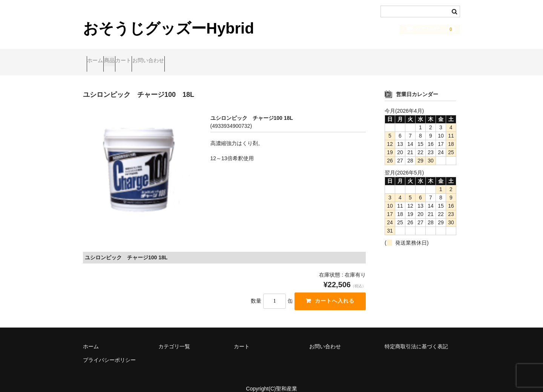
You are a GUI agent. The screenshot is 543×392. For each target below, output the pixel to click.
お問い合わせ (195, 57)
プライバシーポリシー (109, 350)
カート (156, 57)
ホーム (99, 57)
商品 (127, 57)
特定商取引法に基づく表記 (416, 336)
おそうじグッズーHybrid (169, 28)
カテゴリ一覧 (174, 336)
